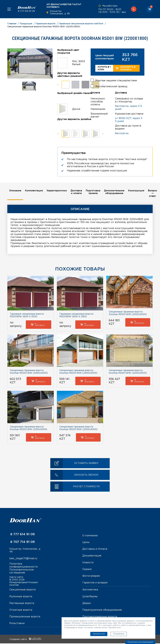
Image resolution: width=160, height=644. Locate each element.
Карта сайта (16, 578)
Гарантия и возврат (95, 583)
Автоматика (90, 590)
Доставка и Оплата (95, 550)
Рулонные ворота (21, 597)
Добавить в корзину (125, 68)
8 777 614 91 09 (26, 11)
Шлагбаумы (90, 597)
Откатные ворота (21, 611)
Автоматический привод (111, 86)
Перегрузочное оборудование (102, 611)
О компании (90, 536)
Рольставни (17, 624)
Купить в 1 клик (104, 68)
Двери (87, 604)
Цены (86, 543)
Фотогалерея (91, 577)
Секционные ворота (22, 590)
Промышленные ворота (25, 617)
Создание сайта (25, 640)
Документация (92, 557)
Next (103, 85)
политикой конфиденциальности (81, 625)
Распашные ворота (22, 604)
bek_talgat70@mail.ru (23, 559)
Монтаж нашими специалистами (116, 80)
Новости (88, 563)
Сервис (87, 570)
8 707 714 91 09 (22, 542)
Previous (58, 85)
